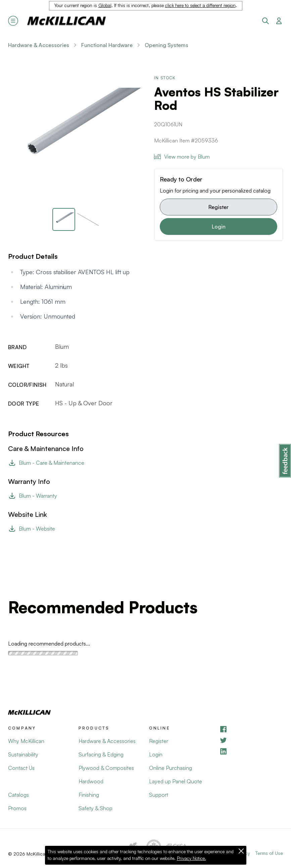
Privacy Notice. (191, 858)
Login (219, 226)
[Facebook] (251, 729)
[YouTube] (251, 740)
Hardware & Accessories (39, 45)
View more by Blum (182, 157)
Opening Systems (166, 45)
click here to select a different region (200, 5)
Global (105, 5)
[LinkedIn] (251, 751)
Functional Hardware (107, 45)
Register (219, 207)
